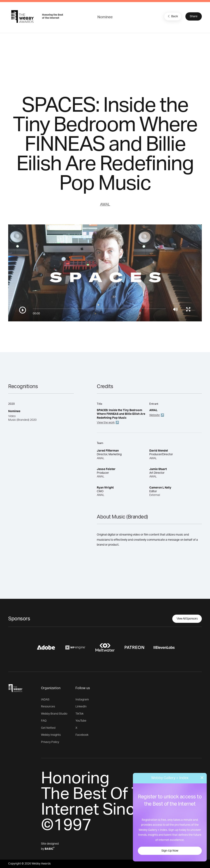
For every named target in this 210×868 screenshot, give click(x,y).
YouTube (81, 721)
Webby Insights (51, 735)
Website (155, 415)
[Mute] (175, 309)
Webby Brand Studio (54, 714)
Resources (48, 707)
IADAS (45, 700)
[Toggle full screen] (188, 309)
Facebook (82, 735)
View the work (106, 423)
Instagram (82, 700)
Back (172, 16)
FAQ (44, 721)
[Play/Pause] (23, 310)
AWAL (105, 205)
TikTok (79, 714)
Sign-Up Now (170, 851)
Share (194, 16)
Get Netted (48, 728)
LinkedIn (81, 707)
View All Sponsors (187, 619)
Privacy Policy (50, 742)
